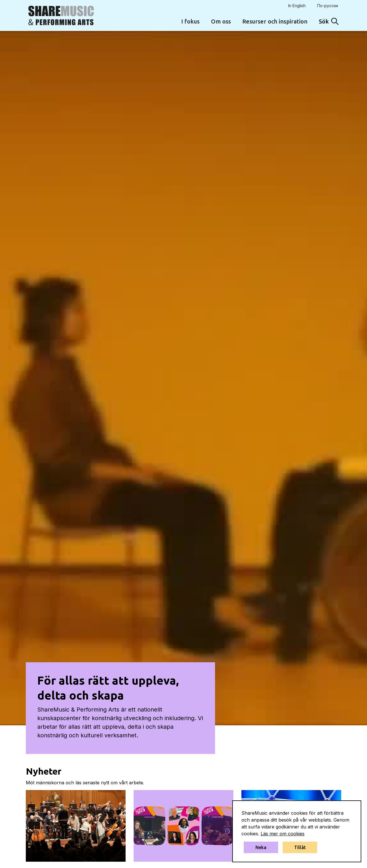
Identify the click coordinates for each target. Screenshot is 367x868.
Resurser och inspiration (275, 21)
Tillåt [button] (300, 847)
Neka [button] (261, 847)
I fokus (190, 21)
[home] (61, 15)
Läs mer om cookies (283, 834)
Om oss (221, 21)
